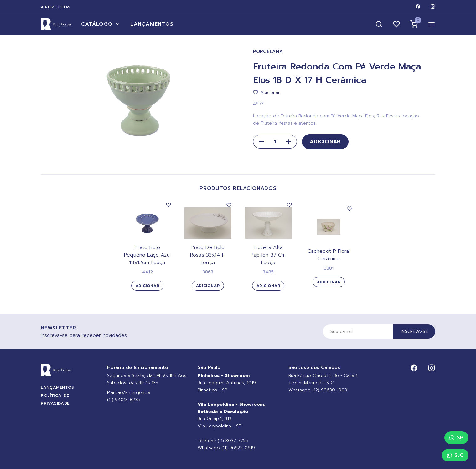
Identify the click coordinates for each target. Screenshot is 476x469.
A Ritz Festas (56, 7)
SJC (455, 455)
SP (456, 438)
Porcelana (268, 51)
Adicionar (325, 142)
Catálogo (101, 24)
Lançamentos (152, 24)
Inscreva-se (414, 331)
